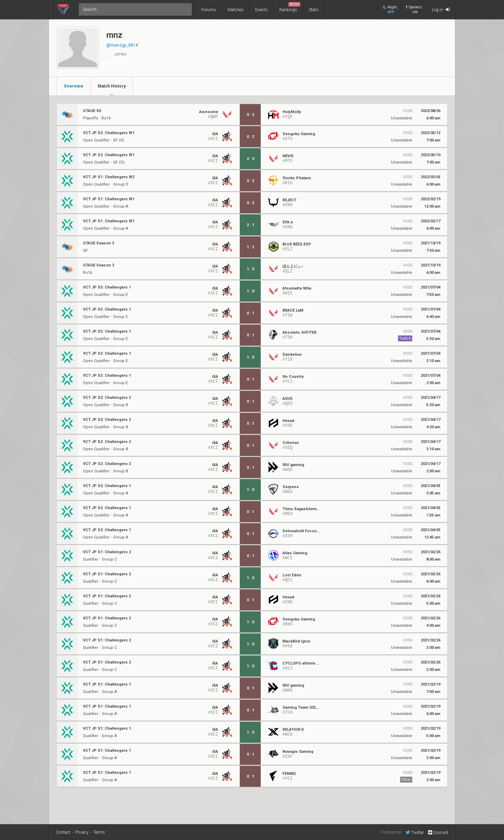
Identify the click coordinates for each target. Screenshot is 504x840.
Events (261, 10)
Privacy (82, 832)
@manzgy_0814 (122, 45)
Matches (236, 10)
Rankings (290, 7)
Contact (63, 832)
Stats (314, 10)
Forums (209, 10)
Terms (99, 832)
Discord (438, 833)
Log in (441, 10)
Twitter (415, 832)
